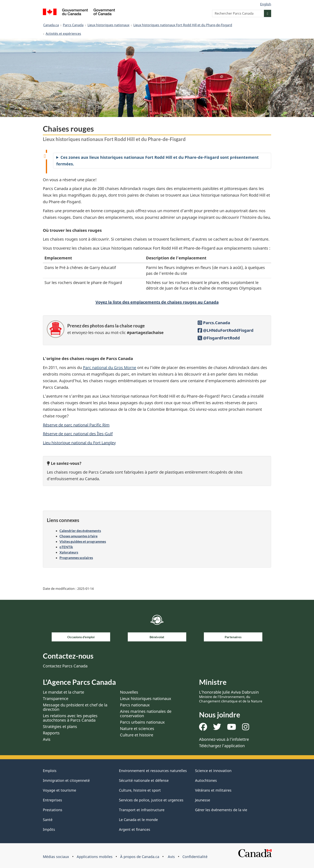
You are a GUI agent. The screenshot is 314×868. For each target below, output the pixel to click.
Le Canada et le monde (138, 820)
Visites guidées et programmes (83, 541)
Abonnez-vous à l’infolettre (224, 739)
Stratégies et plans (60, 726)
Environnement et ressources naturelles (153, 771)
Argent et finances (135, 829)
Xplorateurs (69, 552)
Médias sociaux (56, 857)
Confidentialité (195, 857)
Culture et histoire (137, 735)
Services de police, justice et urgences (151, 800)
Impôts (49, 829)
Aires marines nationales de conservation (146, 713)
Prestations (53, 810)
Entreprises (52, 800)
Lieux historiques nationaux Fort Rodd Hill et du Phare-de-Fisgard (183, 25)
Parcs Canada (73, 25)
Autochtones (206, 780)
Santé (48, 820)
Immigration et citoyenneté (66, 780)
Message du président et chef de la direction (75, 707)
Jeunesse (203, 800)
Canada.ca (51, 25)
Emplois (50, 771)
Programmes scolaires (76, 558)
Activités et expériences (63, 34)
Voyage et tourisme (59, 790)
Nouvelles (129, 692)
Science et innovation (213, 771)
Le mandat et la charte (63, 692)
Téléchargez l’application (222, 746)
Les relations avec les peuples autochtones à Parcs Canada (70, 718)
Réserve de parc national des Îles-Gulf (78, 434)
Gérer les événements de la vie (221, 810)
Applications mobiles (95, 857)
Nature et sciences (137, 728)
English (266, 4)
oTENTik (66, 547)
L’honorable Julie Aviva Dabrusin (231, 696)
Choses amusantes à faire (78, 536)
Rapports (51, 733)
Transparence (56, 698)
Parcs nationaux (135, 705)
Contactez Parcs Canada (65, 666)
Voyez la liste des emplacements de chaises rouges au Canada (157, 302)
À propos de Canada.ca (140, 857)
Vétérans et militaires (213, 790)
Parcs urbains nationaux (142, 722)
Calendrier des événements (80, 531)
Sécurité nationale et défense (144, 780)
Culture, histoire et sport (140, 790)
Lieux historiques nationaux (108, 25)
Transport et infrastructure (142, 810)
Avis (47, 739)
